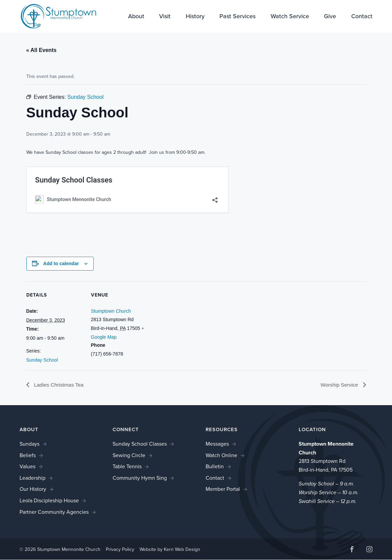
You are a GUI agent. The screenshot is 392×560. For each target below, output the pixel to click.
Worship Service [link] (339, 385)
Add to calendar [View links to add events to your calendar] (61, 263)
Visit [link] (165, 17)
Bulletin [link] (215, 467)
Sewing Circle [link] (129, 455)
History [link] (195, 17)
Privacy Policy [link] (120, 549)
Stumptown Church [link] (111, 311)
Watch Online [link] (221, 455)
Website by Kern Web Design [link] (170, 549)
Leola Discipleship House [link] (49, 500)
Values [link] (27, 467)
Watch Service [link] (290, 17)
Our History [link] (33, 489)
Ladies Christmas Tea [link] (59, 385)
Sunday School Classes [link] (140, 444)
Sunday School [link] (42, 360)
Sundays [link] (29, 444)
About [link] (136, 17)
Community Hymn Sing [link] (140, 478)
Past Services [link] (237, 17)
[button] (352, 550)
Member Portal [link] (223, 489)
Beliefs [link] (28, 455)
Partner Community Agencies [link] (54, 512)
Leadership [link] (33, 478)
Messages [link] (217, 444)
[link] (54, 16)
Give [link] (330, 17)
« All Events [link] (41, 50)
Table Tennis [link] (127, 467)
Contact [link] (362, 17)
